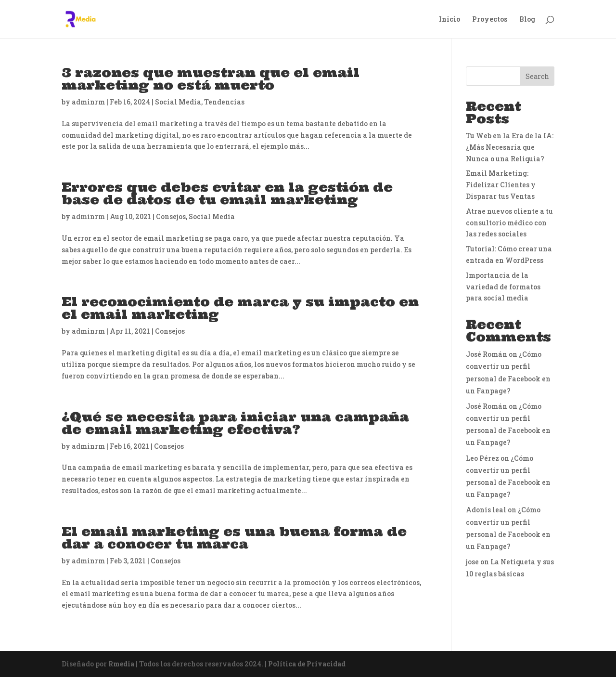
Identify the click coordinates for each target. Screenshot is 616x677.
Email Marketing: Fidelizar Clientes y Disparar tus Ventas (501, 185)
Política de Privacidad (307, 664)
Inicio (449, 20)
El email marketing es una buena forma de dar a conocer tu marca (234, 538)
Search (537, 76)
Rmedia (121, 664)
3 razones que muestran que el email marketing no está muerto (211, 79)
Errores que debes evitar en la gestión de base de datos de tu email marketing (227, 193)
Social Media (178, 102)
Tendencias (224, 102)
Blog (527, 20)
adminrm (88, 102)
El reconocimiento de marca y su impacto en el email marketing (240, 308)
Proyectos (490, 20)
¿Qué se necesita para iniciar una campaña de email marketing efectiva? (235, 423)
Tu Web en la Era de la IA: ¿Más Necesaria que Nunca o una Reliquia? (510, 147)
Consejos (171, 216)
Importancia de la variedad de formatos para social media (503, 287)
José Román (487, 354)
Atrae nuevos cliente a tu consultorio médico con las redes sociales (509, 223)
